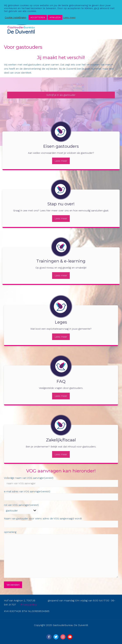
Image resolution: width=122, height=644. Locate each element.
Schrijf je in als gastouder (61, 95)
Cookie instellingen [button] (15, 18)
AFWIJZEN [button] (55, 17)
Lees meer (61, 161)
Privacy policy (29, 605)
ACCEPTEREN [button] (38, 17)
